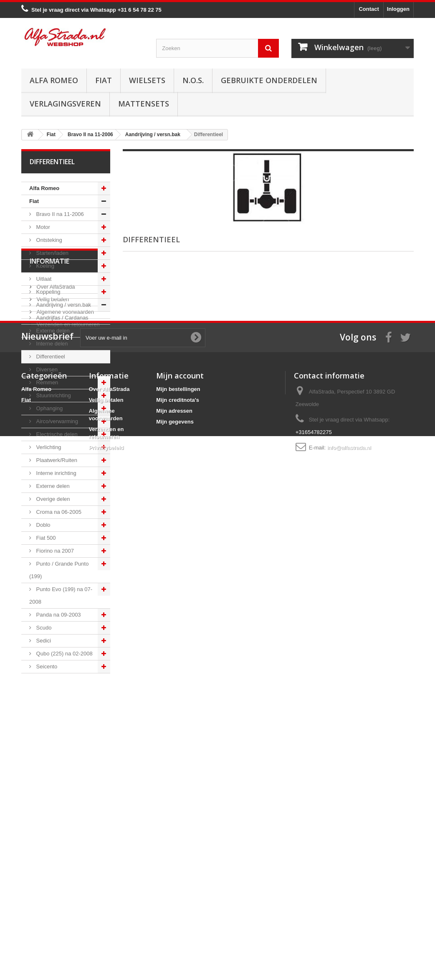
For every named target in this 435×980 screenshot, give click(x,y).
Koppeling (47, 292)
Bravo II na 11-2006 (59, 214)
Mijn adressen (174, 888)
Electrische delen (56, 434)
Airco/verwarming (56, 421)
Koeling (44, 266)
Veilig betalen (52, 733)
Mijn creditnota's (178, 877)
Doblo (43, 525)
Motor (42, 227)
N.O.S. (193, 80)
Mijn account (180, 853)
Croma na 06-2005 (58, 512)
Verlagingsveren (65, 104)
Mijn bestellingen (178, 867)
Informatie (49, 698)
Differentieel (50, 357)
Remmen (46, 382)
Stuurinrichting (53, 395)
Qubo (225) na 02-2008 (64, 654)
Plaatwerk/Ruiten (56, 460)
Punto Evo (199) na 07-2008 (61, 595)
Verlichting (48, 447)
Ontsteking (48, 240)
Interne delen (51, 344)
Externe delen (52, 331)
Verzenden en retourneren (67, 758)
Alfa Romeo (54, 80)
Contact (369, 9)
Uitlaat (43, 279)
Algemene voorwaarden (64, 746)
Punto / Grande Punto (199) (59, 570)
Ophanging (49, 408)
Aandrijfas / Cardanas (62, 318)
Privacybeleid (106, 925)
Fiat (104, 80)
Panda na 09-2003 (58, 615)
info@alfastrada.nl (349, 925)
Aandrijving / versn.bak (63, 305)
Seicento (46, 666)
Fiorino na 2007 (54, 551)
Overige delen (52, 499)
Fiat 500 (45, 538)
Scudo (43, 628)
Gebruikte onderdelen (269, 80)
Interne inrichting (56, 473)
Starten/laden (52, 253)
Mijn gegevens (175, 899)
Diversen (46, 369)
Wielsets (147, 80)
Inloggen (398, 9)
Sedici (43, 641)
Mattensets (144, 104)
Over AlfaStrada (55, 721)
